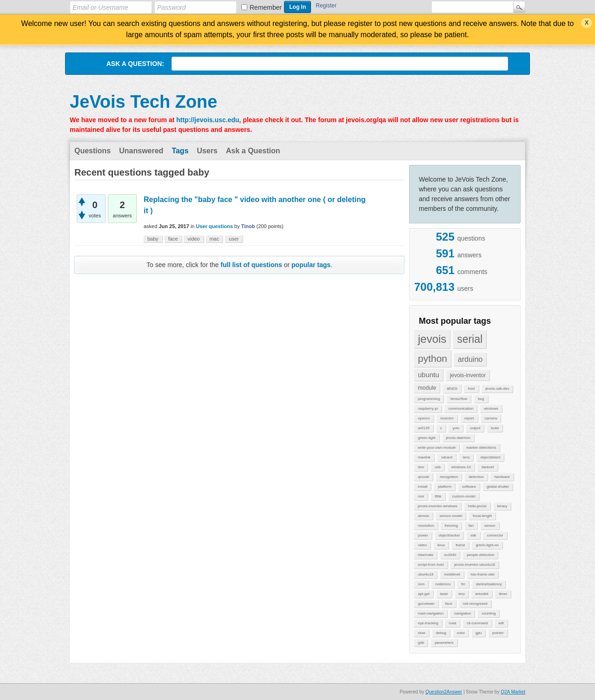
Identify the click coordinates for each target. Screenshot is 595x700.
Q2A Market (513, 692)
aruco (452, 388)
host (471, 389)
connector (495, 535)
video (422, 545)
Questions (93, 151)
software (469, 487)
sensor (490, 526)
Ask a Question (253, 151)
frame (460, 545)
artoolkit (482, 594)
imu (462, 594)
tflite (438, 496)
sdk (473, 535)
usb (438, 467)
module (427, 388)
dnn (421, 467)
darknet (488, 467)
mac (215, 239)
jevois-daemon (458, 438)
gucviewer (426, 604)
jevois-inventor (468, 375)
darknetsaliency (489, 584)
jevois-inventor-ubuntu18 (475, 565)
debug (441, 633)
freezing (451, 526)
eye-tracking (428, 623)
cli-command (477, 623)
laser (444, 594)
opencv (424, 418)
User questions (215, 226)
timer (503, 594)
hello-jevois (477, 506)
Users (207, 151)
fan (471, 526)
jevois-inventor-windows (438, 506)
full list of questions (251, 265)
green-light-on (487, 545)
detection (476, 477)
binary (502, 506)
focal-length (482, 516)
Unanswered (141, 151)
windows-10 (461, 467)
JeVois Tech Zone (143, 102)
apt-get (424, 594)
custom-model (464, 496)
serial (470, 339)
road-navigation (431, 613)
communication (461, 409)
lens (466, 457)
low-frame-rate (483, 574)
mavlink (424, 457)
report (469, 418)
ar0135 (424, 428)
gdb (421, 643)
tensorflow (459, 399)
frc (463, 584)
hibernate (426, 555)
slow (422, 633)
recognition (449, 477)
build (495, 428)
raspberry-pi (428, 409)
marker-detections (481, 448)
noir (421, 496)
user (234, 239)
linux (441, 545)
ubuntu (429, 375)
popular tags (311, 265)
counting (489, 613)
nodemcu (443, 584)
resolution (426, 526)
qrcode (423, 477)
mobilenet (452, 574)
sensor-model (451, 516)
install (423, 487)
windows (491, 409)
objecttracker (450, 535)
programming (429, 399)
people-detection (480, 555)
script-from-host (431, 565)
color (461, 633)
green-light (427, 438)
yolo (456, 428)
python (433, 358)
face (449, 604)
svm (421, 584)
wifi (501, 623)
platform (445, 487)
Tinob (248, 226)
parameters (444, 643)
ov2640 (450, 555)
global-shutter (498, 487)
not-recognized (475, 604)
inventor (447, 418)
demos (423, 516)
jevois (432, 339)
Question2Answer (444, 692)
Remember (266, 7)
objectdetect (490, 457)
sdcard (447, 457)
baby (153, 239)
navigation (463, 613)
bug (481, 399)
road (452, 623)
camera (491, 418)
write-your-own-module (437, 448)
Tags (180, 151)
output (475, 428)
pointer (498, 633)
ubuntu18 (426, 574)
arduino (470, 359)
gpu (479, 633)
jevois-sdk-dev (497, 389)
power (423, 535)
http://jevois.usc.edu (208, 120)
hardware (502, 477)
